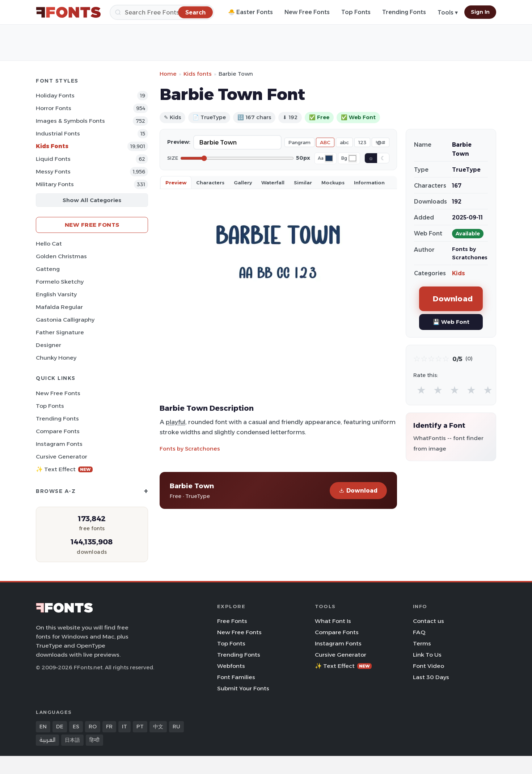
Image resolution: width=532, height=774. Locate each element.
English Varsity (56, 294)
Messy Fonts (53, 171)
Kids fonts (198, 74)
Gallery (243, 183)
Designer (48, 345)
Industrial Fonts (58, 133)
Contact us (428, 621)
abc (344, 142)
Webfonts (231, 666)
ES (76, 727)
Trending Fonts (404, 12)
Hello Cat (49, 244)
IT (124, 727)
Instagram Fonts (59, 444)
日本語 (72, 740)
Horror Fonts (54, 108)
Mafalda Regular (59, 307)
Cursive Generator (62, 457)
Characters (210, 183)
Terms (422, 643)
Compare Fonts (58, 431)
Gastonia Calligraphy (65, 320)
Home (168, 74)
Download (358, 491)
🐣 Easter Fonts (250, 12)
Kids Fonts (52, 146)
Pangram (299, 142)
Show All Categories (92, 200)
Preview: (179, 142)
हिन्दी (94, 740)
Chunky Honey (56, 358)
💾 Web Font (451, 322)
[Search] (162, 12)
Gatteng (48, 269)
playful (176, 422)
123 (362, 142)
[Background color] (352, 158)
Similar (303, 183)
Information (369, 183)
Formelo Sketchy (60, 282)
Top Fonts (356, 12)
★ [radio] (421, 390)
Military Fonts (55, 184)
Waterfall (273, 183)
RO (93, 727)
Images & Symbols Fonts (70, 121)
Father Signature (60, 332)
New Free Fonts (307, 12)
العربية (47, 740)
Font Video (428, 666)
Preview (176, 183)
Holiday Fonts (55, 95)
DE (60, 727)
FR (109, 727)
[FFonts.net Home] (68, 12)
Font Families (236, 677)
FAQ (419, 632)
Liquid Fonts (53, 159)
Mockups (333, 183)
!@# (381, 142)
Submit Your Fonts (243, 688)
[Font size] (237, 158)
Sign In (480, 12)
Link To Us (427, 655)
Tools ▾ (448, 12)
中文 (158, 727)
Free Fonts (232, 621)
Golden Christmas (61, 256)
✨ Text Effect (64, 469)
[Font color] (329, 158)
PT (140, 727)
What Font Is (333, 621)
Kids (459, 273)
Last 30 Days (431, 677)
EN (43, 727)
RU (176, 727)
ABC (325, 142)
